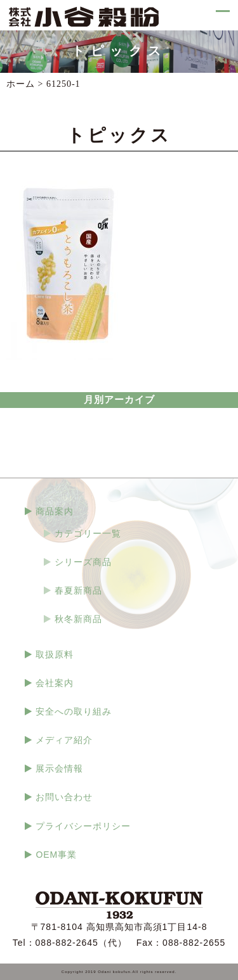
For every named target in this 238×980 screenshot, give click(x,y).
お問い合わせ (64, 797)
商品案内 (55, 511)
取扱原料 (55, 654)
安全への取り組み (74, 711)
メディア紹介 (64, 740)
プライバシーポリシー (83, 826)
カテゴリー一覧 (88, 533)
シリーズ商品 (83, 562)
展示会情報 (59, 768)
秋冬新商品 (78, 619)
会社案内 (55, 683)
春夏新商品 (78, 590)
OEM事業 (56, 855)
